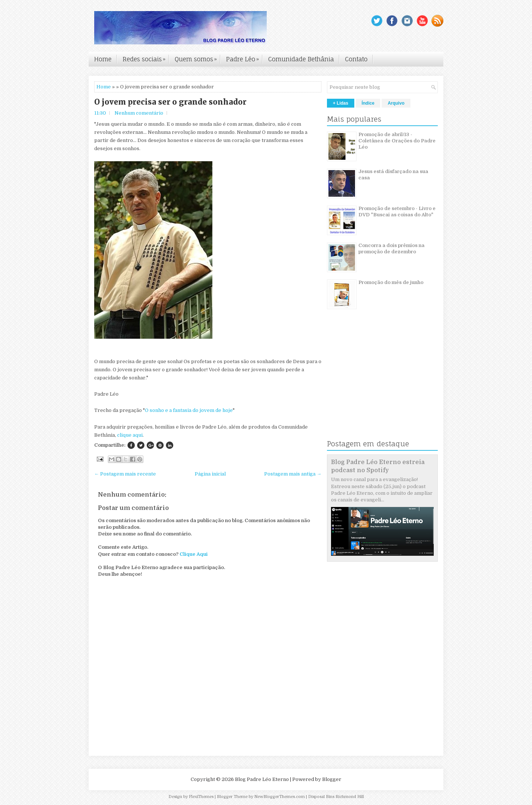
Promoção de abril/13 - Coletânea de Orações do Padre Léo (397, 141)
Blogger (332, 779)
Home (103, 59)
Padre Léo (244, 57)
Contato (356, 59)
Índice (368, 103)
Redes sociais (146, 57)
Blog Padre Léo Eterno (262, 779)
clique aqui (130, 435)
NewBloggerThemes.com (279, 797)
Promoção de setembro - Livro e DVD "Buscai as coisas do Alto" (397, 212)
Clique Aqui (194, 554)
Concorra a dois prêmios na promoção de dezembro (391, 248)
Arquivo (396, 103)
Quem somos (198, 57)
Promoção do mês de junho (391, 282)
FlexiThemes (201, 797)
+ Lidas (341, 103)
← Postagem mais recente (125, 474)
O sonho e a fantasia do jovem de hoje (189, 410)
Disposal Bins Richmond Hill (336, 797)
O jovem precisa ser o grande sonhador (170, 102)
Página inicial (210, 474)
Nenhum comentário (139, 113)
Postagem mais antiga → (293, 474)
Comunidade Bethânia (301, 59)
